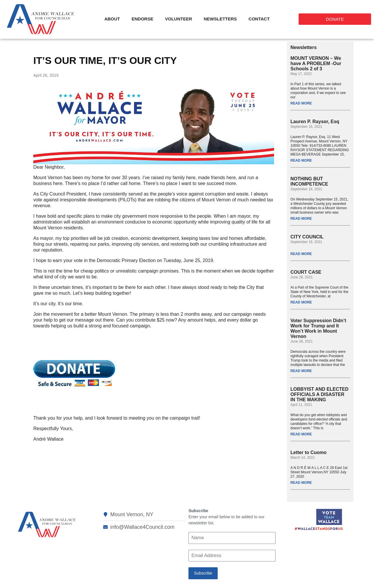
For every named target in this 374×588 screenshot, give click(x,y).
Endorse (143, 19)
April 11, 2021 (301, 405)
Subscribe (203, 573)
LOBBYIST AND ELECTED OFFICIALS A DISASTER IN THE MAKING (320, 394)
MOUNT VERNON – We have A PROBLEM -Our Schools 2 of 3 (316, 63)
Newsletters (220, 19)
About (112, 19)
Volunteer (179, 19)
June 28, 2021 (302, 277)
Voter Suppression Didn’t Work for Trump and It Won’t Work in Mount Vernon (318, 328)
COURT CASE (306, 272)
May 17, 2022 (301, 74)
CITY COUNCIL (307, 237)
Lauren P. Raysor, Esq (315, 122)
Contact (259, 19)
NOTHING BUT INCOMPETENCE (309, 181)
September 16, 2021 (306, 127)
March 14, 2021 (303, 458)
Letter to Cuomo (309, 452)
